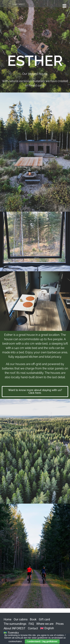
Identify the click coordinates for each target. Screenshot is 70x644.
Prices (60, 624)
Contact (33, 628)
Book (33, 619)
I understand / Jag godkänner (42, 641)
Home (7, 619)
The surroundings (15, 624)
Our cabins (21, 619)
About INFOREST (15, 628)
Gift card (44, 619)
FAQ (31, 624)
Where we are (45, 624)
